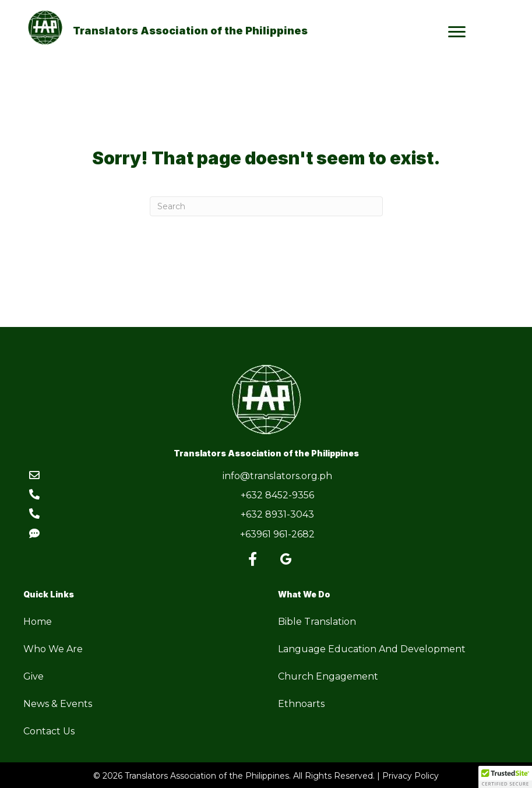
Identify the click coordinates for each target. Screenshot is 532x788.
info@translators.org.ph (277, 476)
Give (34, 676)
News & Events (58, 704)
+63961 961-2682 (277, 534)
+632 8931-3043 (277, 514)
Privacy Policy (411, 776)
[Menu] (457, 32)
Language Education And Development (372, 649)
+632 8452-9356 (277, 495)
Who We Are (53, 649)
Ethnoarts (301, 704)
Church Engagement (328, 676)
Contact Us (49, 731)
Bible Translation (317, 622)
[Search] (266, 206)
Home (38, 622)
